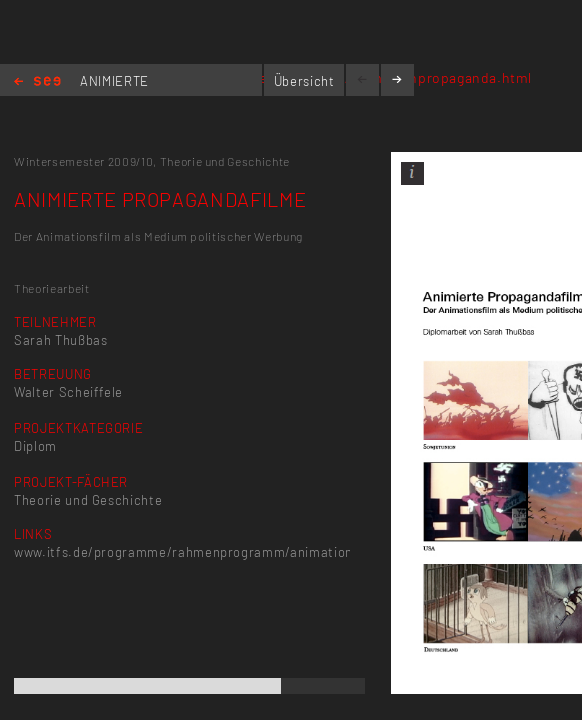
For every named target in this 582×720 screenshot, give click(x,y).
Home (37, 82)
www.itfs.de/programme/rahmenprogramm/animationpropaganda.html (237, 552)
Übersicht (304, 81)
